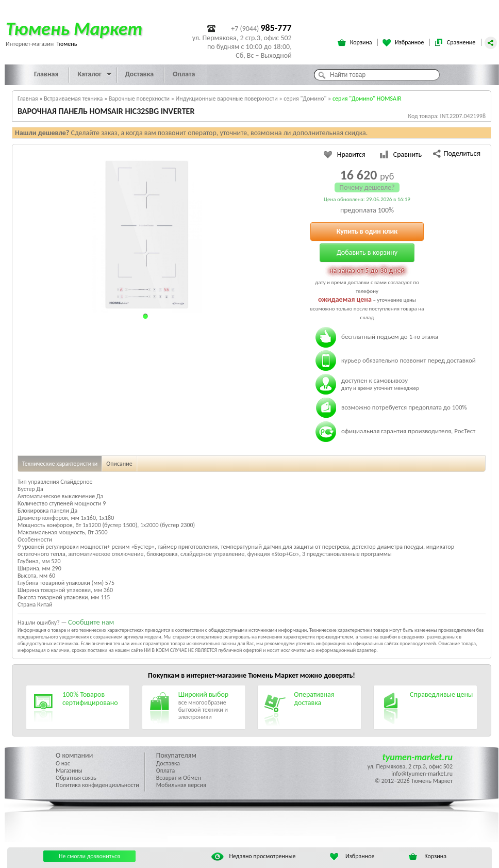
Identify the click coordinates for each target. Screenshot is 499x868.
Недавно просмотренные (253, 856)
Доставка (140, 74)
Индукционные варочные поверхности (227, 99)
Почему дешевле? (367, 187)
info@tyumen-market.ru (422, 774)
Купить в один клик (367, 231)
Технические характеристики (60, 464)
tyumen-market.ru (417, 757)
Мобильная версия (181, 785)
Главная (46, 74)
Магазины (69, 771)
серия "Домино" (305, 99)
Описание (119, 464)
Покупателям (176, 755)
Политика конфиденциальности (97, 785)
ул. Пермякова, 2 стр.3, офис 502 (410, 766)
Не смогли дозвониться (89, 856)
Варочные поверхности (139, 99)
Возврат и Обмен (179, 778)
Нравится (345, 154)
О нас (63, 763)
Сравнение (456, 43)
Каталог (89, 74)
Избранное (404, 43)
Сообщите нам (91, 622)
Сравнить (401, 154)
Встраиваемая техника (73, 99)
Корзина (355, 43)
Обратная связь (76, 778)
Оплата (184, 74)
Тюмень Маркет (74, 29)
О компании (74, 755)
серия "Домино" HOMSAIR (367, 99)
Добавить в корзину (367, 252)
